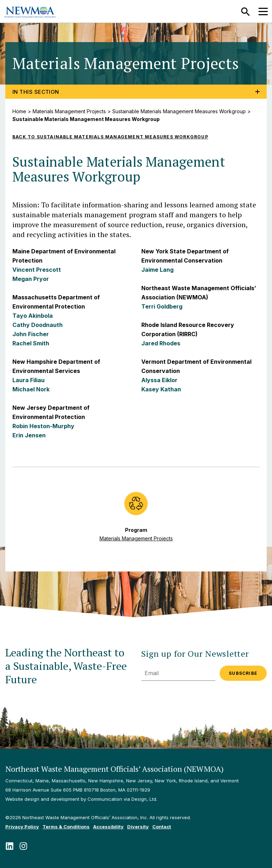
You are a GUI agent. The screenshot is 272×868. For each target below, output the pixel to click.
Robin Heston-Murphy (43, 426)
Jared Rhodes (161, 343)
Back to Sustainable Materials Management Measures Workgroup (110, 137)
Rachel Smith (31, 343)
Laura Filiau (29, 380)
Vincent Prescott (37, 270)
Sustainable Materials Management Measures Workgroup (179, 111)
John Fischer (31, 334)
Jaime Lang (157, 270)
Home (19, 111)
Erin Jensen (29, 435)
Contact (162, 827)
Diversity (138, 827)
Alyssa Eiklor (159, 380)
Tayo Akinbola (33, 316)
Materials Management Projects (69, 111)
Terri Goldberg (162, 306)
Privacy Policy (22, 827)
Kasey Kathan (161, 389)
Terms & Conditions (66, 827)
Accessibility (108, 827)
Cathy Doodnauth (38, 325)
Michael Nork (31, 389)
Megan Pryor (31, 279)
